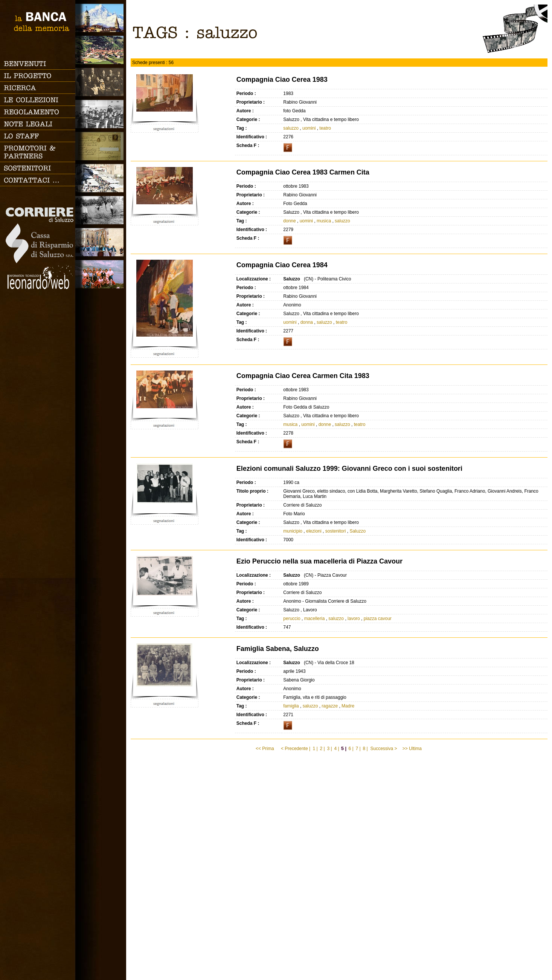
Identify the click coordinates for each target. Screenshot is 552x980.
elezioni (314, 531)
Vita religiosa (101, 242)
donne (289, 221)
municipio (293, 531)
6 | (351, 749)
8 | (365, 749)
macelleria (315, 619)
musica (324, 221)
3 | (329, 749)
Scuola (101, 114)
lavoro (354, 619)
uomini (309, 128)
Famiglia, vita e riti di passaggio (101, 82)
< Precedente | (296, 749)
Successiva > (384, 749)
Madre (348, 706)
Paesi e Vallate (101, 50)
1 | (315, 749)
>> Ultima (413, 749)
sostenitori (336, 531)
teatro (325, 128)
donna (307, 322)
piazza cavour (378, 619)
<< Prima (265, 749)
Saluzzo (101, 18)
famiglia (291, 706)
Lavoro (101, 210)
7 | (358, 749)
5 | (344, 748)
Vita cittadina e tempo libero (101, 178)
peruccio (292, 619)
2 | (322, 749)
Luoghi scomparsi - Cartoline (101, 146)
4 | (336, 749)
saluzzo (291, 128)
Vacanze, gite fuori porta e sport (101, 274)
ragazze (330, 706)
